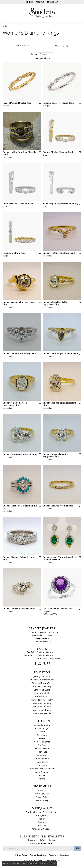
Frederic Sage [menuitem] (42, 752)
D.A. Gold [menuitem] (42, 745)
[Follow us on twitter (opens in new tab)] (44, 663)
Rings (7, 26)
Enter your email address (42, 843)
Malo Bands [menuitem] (42, 762)
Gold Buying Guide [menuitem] (42, 713)
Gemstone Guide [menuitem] (42, 693)
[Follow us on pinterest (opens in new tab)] (48, 663)
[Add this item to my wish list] (39, 103)
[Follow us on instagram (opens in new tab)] (39, 663)
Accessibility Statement (59, 855)
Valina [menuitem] (42, 775)
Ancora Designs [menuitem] (42, 728)
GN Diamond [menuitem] (42, 755)
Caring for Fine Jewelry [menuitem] (42, 700)
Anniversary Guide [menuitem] (42, 710)
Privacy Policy (42, 797)
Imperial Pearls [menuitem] (42, 759)
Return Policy (42, 800)
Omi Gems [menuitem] (42, 765)
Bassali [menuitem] (42, 732)
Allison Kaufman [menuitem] (42, 725)
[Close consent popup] (55, 864)
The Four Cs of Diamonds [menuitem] (42, 680)
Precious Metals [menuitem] (42, 696)
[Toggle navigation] (5, 17)
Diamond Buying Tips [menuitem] (42, 683)
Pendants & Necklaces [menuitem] (42, 829)
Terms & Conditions (38, 855)
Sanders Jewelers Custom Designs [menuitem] (42, 812)
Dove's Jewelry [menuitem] (42, 748)
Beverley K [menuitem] (42, 735)
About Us (42, 790)
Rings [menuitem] (42, 819)
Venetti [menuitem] (42, 779)
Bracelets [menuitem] (42, 825)
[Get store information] (42, 641)
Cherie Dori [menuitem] (42, 738)
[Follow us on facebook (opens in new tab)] (36, 663)
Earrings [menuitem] (42, 822)
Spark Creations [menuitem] (42, 772)
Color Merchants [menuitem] (42, 742)
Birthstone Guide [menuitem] (42, 690)
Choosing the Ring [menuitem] (42, 686)
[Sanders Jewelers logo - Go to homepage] (42, 13)
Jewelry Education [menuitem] (42, 676)
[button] (29, 2)
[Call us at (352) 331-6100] (42, 638)
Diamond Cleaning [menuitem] (42, 703)
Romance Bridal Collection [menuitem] (42, 769)
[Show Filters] (22, 46)
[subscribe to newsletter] (77, 848)
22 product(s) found (42, 58)
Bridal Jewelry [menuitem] (42, 815)
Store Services (42, 794)
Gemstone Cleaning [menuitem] (42, 707)
